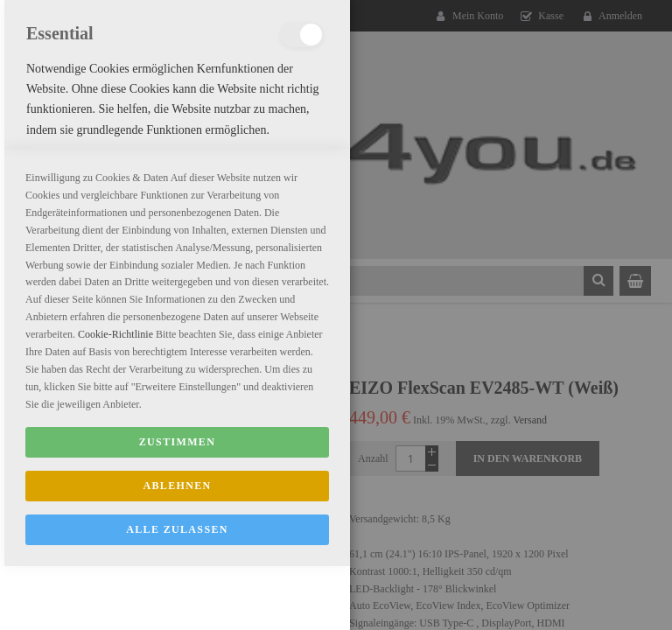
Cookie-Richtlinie (115, 551)
